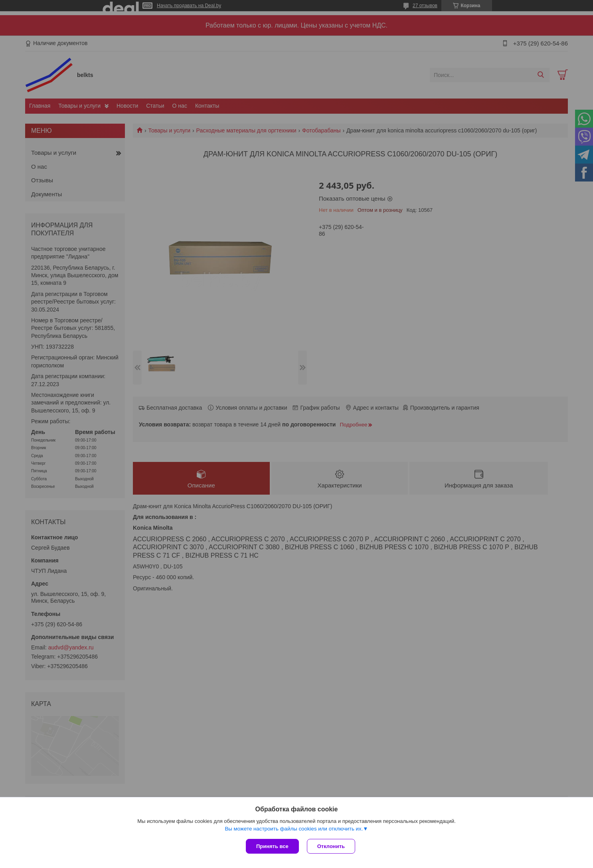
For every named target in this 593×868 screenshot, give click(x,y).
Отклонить (331, 846)
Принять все (272, 846)
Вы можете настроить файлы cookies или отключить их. (294, 829)
